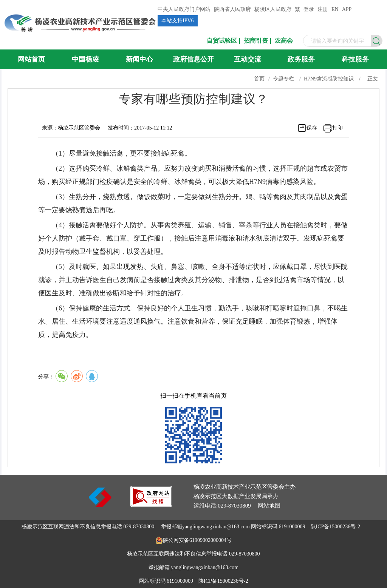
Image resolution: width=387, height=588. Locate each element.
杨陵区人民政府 (273, 9)
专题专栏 (283, 79)
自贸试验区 (222, 41)
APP (347, 9)
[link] (151, 505)
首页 (259, 79)
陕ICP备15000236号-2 (335, 527)
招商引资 (256, 41)
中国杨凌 (85, 59)
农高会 (284, 41)
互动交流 (248, 59)
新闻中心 (139, 59)
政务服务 (301, 59)
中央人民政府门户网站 (184, 9)
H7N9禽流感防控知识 (329, 79)
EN (335, 9)
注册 (323, 9)
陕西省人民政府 (232, 9)
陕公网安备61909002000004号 (197, 540)
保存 (312, 128)
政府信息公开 (193, 59)
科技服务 (355, 59)
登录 (309, 9)
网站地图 (269, 506)
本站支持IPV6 (178, 21)
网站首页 (31, 59)
